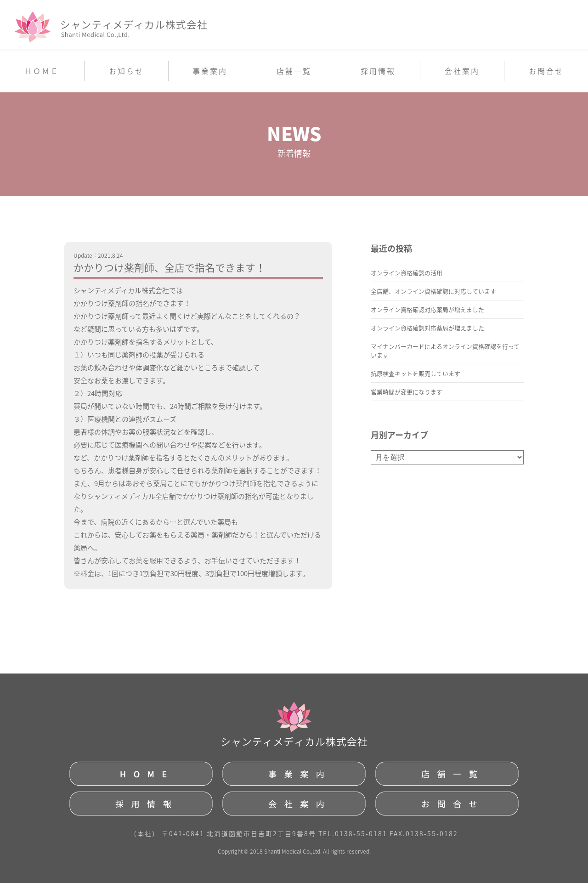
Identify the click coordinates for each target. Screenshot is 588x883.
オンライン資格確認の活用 (407, 273)
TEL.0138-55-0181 (353, 833)
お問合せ (546, 71)
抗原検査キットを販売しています (416, 373)
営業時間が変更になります (407, 392)
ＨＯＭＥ (42, 71)
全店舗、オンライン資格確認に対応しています (433, 291)
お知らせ (126, 71)
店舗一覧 (294, 71)
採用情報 (378, 71)
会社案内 (462, 71)
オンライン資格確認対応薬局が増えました (427, 309)
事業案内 (210, 71)
